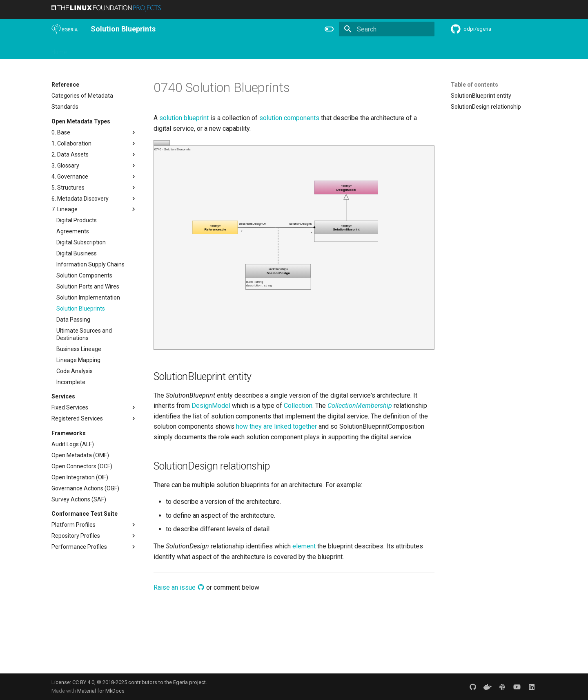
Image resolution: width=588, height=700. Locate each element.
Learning (146, 49)
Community (182, 49)
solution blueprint (184, 118)
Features (252, 49)
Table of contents (474, 85)
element (304, 546)
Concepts (323, 49)
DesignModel (211, 406)
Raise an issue (179, 587)
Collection (298, 406)
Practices (357, 49)
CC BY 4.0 (83, 682)
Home (59, 49)
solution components (289, 118)
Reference (287, 49)
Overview (89, 49)
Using (118, 49)
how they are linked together (276, 426)
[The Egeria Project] (65, 29)
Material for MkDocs (101, 691)
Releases (219, 49)
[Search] (387, 29)
